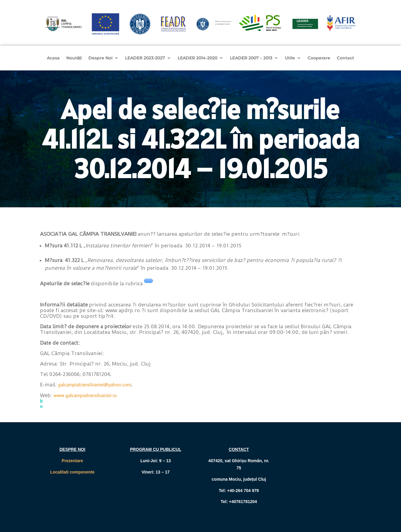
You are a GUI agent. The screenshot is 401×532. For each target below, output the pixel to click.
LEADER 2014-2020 (198, 58)
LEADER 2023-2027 (145, 58)
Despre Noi (100, 58)
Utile (290, 58)
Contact (345, 58)
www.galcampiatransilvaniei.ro (85, 395)
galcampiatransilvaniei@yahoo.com (94, 385)
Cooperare (319, 58)
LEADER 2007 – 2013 (251, 58)
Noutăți (74, 58)
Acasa (53, 58)
